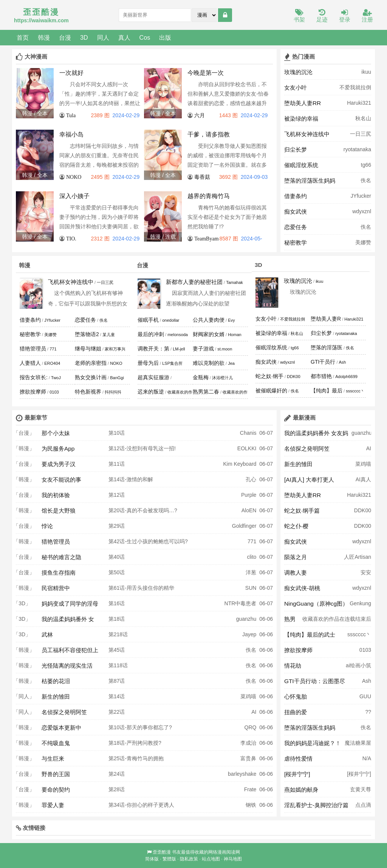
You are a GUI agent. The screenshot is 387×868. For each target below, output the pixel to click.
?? (368, 712)
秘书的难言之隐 (61, 557)
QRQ (251, 727)
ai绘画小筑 (358, 665)
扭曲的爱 (296, 712)
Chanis (248, 433)
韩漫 (44, 37)
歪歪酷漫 (162, 852)
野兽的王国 (56, 774)
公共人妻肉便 (209, 320)
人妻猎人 (30, 363)
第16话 (117, 603)
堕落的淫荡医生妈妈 (310, 181)
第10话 (117, 433)
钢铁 (251, 805)
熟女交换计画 (91, 377)
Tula (71, 115)
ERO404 (52, 363)
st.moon (225, 349)
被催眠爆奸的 (271, 391)
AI (254, 712)
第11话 (117, 464)
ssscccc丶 (355, 391)
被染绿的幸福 (301, 119)
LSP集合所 (172, 363)
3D (84, 37)
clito (252, 557)
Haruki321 (359, 103)
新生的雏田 (56, 697)
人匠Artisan (358, 557)
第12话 (117, 495)
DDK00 (293, 377)
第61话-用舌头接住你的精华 (141, 588)
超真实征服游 (153, 377)
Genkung (360, 603)
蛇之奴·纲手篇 (302, 511)
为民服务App (58, 449)
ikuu (366, 72)
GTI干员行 (323, 362)
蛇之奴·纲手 (269, 376)
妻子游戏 (203, 349)
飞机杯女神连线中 (307, 134)
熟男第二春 (206, 392)
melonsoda (178, 335)
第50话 (117, 572)
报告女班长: (34, 377)
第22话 (117, 712)
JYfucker (361, 196)
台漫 (65, 37)
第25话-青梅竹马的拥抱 (136, 758)
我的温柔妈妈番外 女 (68, 619)
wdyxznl (362, 211)
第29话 (117, 526)
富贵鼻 (248, 758)
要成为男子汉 (59, 464)
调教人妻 (296, 573)
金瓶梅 (201, 377)
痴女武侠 (296, 212)
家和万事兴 (115, 349)
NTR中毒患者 (241, 603)
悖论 (47, 526)
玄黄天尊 (361, 789)
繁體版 (169, 859)
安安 (366, 572)
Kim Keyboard (240, 464)
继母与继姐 (88, 349)
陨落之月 (296, 557)
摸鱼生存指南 (59, 573)
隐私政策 (189, 859)
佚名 (366, 180)
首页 (23, 37)
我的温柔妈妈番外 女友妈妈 (316, 435)
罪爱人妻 (53, 805)
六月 (200, 115)
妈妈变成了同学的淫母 (70, 604)
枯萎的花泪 (56, 681)
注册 (367, 16)
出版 (165, 37)
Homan (235, 335)
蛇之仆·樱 (296, 526)
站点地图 (211, 859)
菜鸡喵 (248, 696)
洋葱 (251, 572)
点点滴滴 (363, 807)
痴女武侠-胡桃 (302, 588)
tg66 (366, 165)
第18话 (117, 619)
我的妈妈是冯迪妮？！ (313, 743)
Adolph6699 (346, 377)
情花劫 (293, 666)
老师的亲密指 (91, 363)
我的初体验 (56, 495)
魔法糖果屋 (358, 743)
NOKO (74, 177)
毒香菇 (202, 177)
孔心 (251, 479)
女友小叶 (296, 88)
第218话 (118, 634)
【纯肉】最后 (327, 391)
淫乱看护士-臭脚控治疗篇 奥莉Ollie (316, 807)
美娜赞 (363, 242)
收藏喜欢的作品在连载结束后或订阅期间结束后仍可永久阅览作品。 (337, 621)
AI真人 (363, 479)
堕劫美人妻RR (303, 103)
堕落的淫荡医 (327, 347)
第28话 (117, 789)
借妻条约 (296, 196)
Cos (145, 37)
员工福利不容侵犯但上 (70, 650)
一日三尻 (361, 134)
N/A (367, 758)
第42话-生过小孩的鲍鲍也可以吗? (148, 541)
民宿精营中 (56, 588)
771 (53, 349)
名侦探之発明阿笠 (64, 712)
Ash (343, 362)
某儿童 (109, 335)
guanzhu (246, 619)
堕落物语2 (87, 334)
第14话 (117, 696)
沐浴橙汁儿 (222, 378)
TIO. (71, 239)
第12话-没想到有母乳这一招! (142, 448)
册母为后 (148, 363)
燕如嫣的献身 (301, 790)
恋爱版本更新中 (61, 728)
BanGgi (117, 378)
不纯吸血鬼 (56, 743)
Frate (250, 789)
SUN (251, 588)
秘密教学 (296, 243)
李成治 (248, 743)
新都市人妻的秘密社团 (194, 282)
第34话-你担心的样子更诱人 (141, 805)
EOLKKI (247, 448)
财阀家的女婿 (209, 334)
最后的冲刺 (151, 334)
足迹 (322, 16)
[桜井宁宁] (297, 774)
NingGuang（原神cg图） (316, 604)
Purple (249, 495)
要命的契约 (56, 790)
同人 (103, 37)
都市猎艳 (321, 376)
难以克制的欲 (209, 363)
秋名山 (363, 118)
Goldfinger (244, 526)
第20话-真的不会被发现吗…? (143, 510)
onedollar (171, 320)
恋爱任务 (296, 227)
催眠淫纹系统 (301, 165)
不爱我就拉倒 (355, 87)
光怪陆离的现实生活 (67, 666)
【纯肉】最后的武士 (310, 635)
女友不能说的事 (61, 480)
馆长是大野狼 (59, 511)
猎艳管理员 (33, 349)
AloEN (249, 510)
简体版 (152, 859)
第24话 (117, 774)
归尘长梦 (296, 150)
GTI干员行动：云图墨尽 (315, 681)
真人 (124, 37)
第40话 (117, 557)
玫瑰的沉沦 (298, 72)
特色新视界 (88, 392)
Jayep (249, 634)
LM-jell (179, 349)
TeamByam (206, 239)
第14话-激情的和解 (131, 479)
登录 (345, 16)
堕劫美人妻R (326, 319)
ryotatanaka (357, 149)
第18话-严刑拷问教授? (135, 743)
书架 (299, 16)
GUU (365, 696)
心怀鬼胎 (296, 697)
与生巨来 (53, 759)
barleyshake (242, 774)
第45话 (117, 650)
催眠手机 (148, 320)
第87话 (117, 681)
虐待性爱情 (298, 759)
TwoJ (56, 378)
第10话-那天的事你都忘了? (140, 727)
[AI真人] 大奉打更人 (309, 480)
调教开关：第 (153, 349)
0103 (54, 392)
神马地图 (233, 859)
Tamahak (235, 282)
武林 (47, 635)
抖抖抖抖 (113, 392)
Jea (231, 363)
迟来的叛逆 (151, 392)
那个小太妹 (56, 433)
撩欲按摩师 (33, 392)
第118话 (118, 665)
